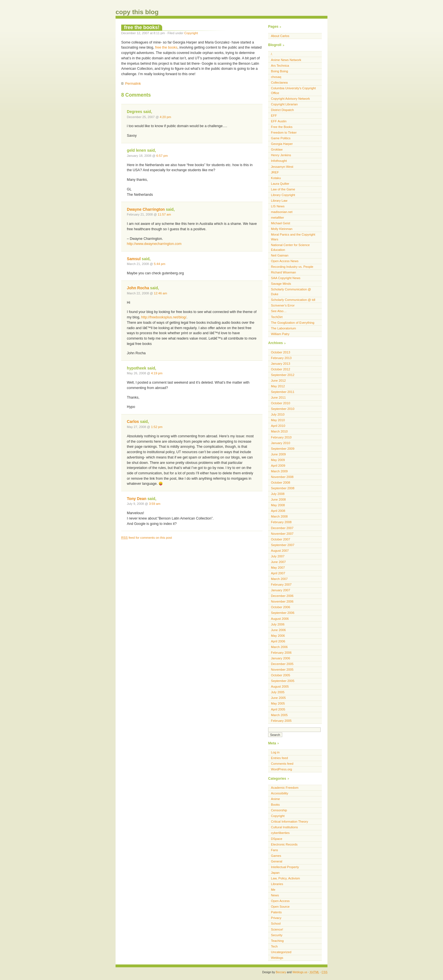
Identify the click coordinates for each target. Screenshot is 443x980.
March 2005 (279, 715)
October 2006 (281, 607)
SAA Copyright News (286, 278)
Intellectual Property (285, 867)
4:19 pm (157, 373)
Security (277, 935)
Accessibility (280, 793)
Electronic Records (284, 844)
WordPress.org (282, 769)
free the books (166, 47)
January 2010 (281, 443)
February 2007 (281, 584)
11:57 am (164, 214)
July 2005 (278, 692)
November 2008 (282, 477)
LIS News (278, 206)
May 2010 (278, 420)
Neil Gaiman (280, 255)
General (277, 861)
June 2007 (278, 562)
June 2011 (278, 397)
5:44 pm (160, 264)
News (275, 895)
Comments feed (282, 764)
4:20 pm (165, 117)
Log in (275, 752)
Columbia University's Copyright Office (293, 91)
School (276, 923)
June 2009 (278, 454)
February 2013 (281, 358)
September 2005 (283, 681)
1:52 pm (157, 427)
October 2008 (281, 483)
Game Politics (281, 138)
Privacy (276, 918)
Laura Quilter (280, 184)
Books (275, 805)
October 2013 (281, 352)
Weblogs (277, 958)
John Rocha (138, 288)
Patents (276, 912)
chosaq (276, 77)
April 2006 (278, 641)
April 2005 (278, 709)
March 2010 (279, 431)
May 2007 (278, 568)
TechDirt (277, 317)
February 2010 (281, 437)
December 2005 (282, 664)
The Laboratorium (284, 328)
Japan (275, 873)
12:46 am (161, 293)
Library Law (279, 201)
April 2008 (278, 511)
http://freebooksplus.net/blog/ (164, 317)
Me (273, 890)
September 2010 (283, 409)
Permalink (133, 84)
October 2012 (281, 369)
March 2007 (279, 579)
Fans (274, 850)
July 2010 (278, 414)
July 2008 (278, 494)
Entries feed (279, 758)
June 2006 (278, 630)
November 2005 (282, 670)
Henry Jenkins (281, 155)
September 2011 (283, 392)
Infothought (279, 161)
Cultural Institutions (284, 827)
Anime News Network (286, 60)
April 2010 (278, 426)
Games (276, 856)
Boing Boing (280, 71)
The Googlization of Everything (293, 323)
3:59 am (155, 504)
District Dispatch (282, 110)
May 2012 (278, 386)
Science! (277, 929)
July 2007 (278, 556)
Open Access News (285, 261)
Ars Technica (280, 66)
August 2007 (280, 551)
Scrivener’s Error (283, 305)
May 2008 (278, 505)
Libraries (277, 884)
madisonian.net (282, 212)
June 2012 (278, 381)
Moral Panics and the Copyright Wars (293, 237)
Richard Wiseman (284, 272)
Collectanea (279, 82)
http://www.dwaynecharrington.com (154, 244)
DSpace (277, 839)
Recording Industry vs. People (292, 267)
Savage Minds (281, 284)
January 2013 (281, 364)
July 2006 (278, 624)
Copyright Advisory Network (290, 99)
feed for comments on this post (147, 538)
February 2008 (281, 522)
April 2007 (278, 573)
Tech (274, 946)
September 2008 (283, 488)
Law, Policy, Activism (285, 878)
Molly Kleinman (282, 229)
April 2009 (278, 466)
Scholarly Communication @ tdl (293, 300)
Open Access (280, 901)
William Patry (280, 334)
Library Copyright (283, 195)
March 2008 (279, 516)
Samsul (134, 259)
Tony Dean (137, 499)
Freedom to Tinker (284, 132)
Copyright (191, 33)
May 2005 (278, 703)
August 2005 (280, 686)
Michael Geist (281, 223)
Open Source (280, 907)
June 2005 (278, 698)
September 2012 (283, 375)
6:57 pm (162, 156)
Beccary (281, 972)
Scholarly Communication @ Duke (291, 292)
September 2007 (283, 545)
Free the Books (282, 127)
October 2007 (281, 539)
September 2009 (283, 449)
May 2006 (278, 636)
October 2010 (281, 403)
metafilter (277, 218)
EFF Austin (279, 121)
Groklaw (277, 149)
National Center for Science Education (290, 247)
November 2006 (282, 601)
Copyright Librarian (284, 104)
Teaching (277, 941)
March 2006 (279, 647)
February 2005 (281, 721)
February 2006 (281, 653)
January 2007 (281, 590)
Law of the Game (283, 189)
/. (272, 54)
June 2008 (278, 499)
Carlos (133, 422)
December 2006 (282, 596)
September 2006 (283, 613)
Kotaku (276, 178)
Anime (275, 799)
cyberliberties (280, 833)
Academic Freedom (285, 788)
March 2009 (279, 471)
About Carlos (280, 36)
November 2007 (282, 534)
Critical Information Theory (289, 822)
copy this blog (137, 12)
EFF (274, 116)
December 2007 (282, 528)
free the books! (142, 27)
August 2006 (280, 619)
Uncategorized (281, 952)
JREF (275, 172)
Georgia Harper (282, 144)
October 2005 (281, 675)
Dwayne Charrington (146, 209)
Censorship (279, 810)
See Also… (279, 311)
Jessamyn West (282, 167)
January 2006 (281, 658)
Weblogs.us (300, 972)
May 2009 (278, 460)
